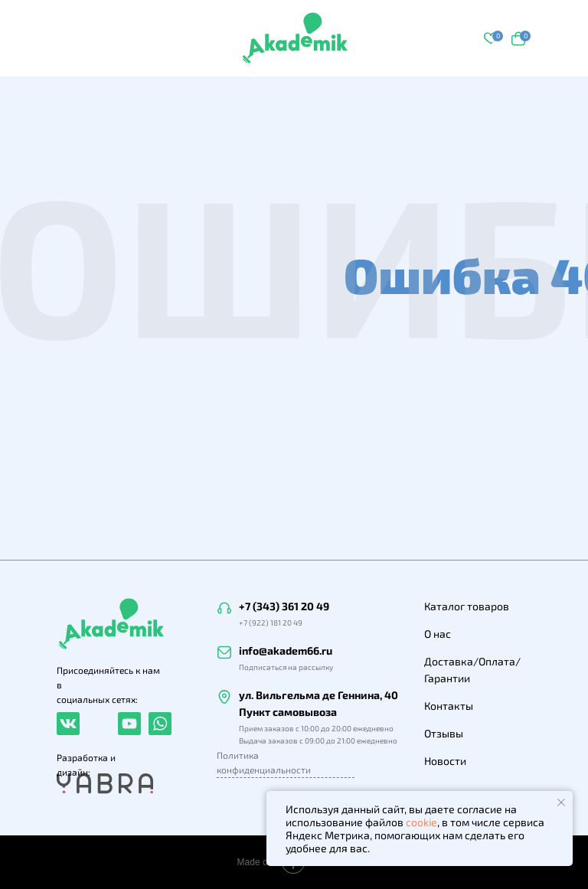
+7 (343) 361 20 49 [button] (284, 606)
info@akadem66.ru (286, 650)
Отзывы (444, 733)
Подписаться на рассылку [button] (286, 667)
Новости (445, 761)
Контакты (449, 706)
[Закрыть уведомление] (561, 802)
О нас (438, 634)
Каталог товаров (467, 606)
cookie (421, 822)
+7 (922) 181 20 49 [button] (271, 623)
